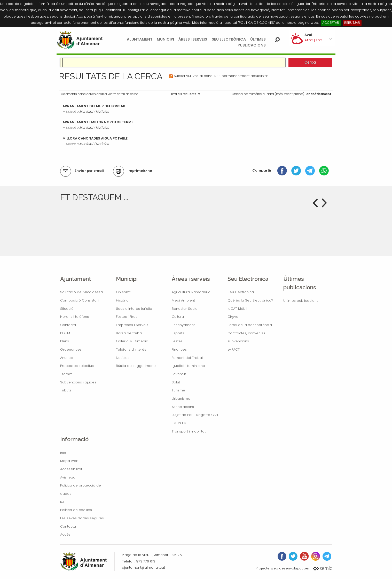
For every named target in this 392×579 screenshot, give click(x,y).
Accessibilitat (71, 469)
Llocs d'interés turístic (134, 309)
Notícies (102, 111)
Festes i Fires (127, 317)
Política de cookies (76, 510)
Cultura (178, 317)
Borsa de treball (130, 333)
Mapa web (69, 461)
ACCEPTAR (331, 23)
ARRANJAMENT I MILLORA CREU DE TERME (98, 122)
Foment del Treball (188, 358)
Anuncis (67, 358)
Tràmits (66, 374)
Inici (63, 453)
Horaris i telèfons (75, 317)
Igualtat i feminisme (188, 366)
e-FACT (234, 349)
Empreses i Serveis (132, 325)
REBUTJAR (352, 23)
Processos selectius (77, 366)
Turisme (178, 390)
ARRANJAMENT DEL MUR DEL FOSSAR (94, 106)
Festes (177, 341)
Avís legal (68, 477)
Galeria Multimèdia (132, 341)
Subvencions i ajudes (78, 382)
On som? (124, 292)
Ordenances (71, 349)
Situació (67, 309)
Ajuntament (140, 39)
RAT (63, 502)
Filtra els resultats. (183, 94)
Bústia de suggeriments (136, 366)
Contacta (68, 325)
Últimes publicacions (301, 301)
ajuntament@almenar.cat (143, 568)
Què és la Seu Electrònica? (250, 300)
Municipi (165, 39)
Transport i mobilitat (189, 431)
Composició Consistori (79, 300)
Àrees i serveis (193, 39)
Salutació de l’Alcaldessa (81, 292)
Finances (179, 349)
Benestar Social (185, 309)
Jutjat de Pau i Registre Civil (195, 415)
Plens (65, 341)
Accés (65, 534)
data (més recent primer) (285, 94)
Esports (178, 333)
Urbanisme (181, 399)
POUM (65, 333)
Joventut (179, 374)
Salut (176, 382)
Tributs (66, 390)
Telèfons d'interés (131, 349)
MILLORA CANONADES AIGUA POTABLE (95, 138)
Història (122, 300)
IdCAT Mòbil (237, 309)
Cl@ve (233, 317)
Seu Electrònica (229, 39)
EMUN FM (179, 423)
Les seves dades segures (82, 518)
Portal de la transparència (250, 325)
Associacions (183, 407)
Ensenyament (183, 325)
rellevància (257, 94)
